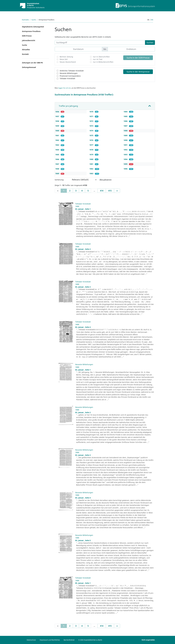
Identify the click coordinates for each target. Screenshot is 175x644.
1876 (92, 140)
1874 (92, 131)
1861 (57, 135)
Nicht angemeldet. (148, 640)
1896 (126, 169)
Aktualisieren (106, 180)
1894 (126, 159)
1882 (92, 169)
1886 (126, 121)
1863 (57, 145)
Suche (34, 20)
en (152, 20)
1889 (126, 135)
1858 (57, 121)
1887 (126, 126)
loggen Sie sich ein (64, 88)
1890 (126, 140)
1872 (92, 121)
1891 (126, 145)
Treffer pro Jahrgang (68, 106)
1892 (126, 150)
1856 (57, 112)
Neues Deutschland (68, 62)
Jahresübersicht (29, 40)
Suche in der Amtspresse (138, 72)
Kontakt (25, 54)
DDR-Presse (27, 36)
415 (110, 191)
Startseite (25, 20)
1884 (126, 112)
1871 (92, 116)
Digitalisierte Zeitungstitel (33, 27)
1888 (126, 131)
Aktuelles (26, 50)
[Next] (117, 191)
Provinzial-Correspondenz (70, 76)
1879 (92, 155)
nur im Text (98, 59)
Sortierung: (59, 180)
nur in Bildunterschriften (103, 62)
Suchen (150, 43)
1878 (92, 150)
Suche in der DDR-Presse (138, 58)
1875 (92, 135)
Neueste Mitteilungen (69, 73)
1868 (57, 169)
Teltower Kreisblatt (67, 78)
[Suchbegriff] (100, 43)
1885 (126, 116)
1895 (126, 164)
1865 (57, 155)
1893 (126, 155)
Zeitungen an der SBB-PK (32, 63)
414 (102, 191)
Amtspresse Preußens (31, 31)
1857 (57, 116)
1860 (57, 131)
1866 (57, 159)
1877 (92, 145)
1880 (92, 159)
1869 (57, 173)
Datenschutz (31, 640)
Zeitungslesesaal (29, 67)
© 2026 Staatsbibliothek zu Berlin (90, 640)
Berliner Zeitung (66, 57)
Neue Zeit (64, 59)
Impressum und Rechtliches (50, 640)
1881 (92, 164)
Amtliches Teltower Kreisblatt (72, 71)
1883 (92, 173)
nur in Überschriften (101, 57)
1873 (92, 126)
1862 (57, 140)
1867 (57, 164)
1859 (57, 126)
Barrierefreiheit (69, 640)
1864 (57, 150)
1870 (92, 112)
